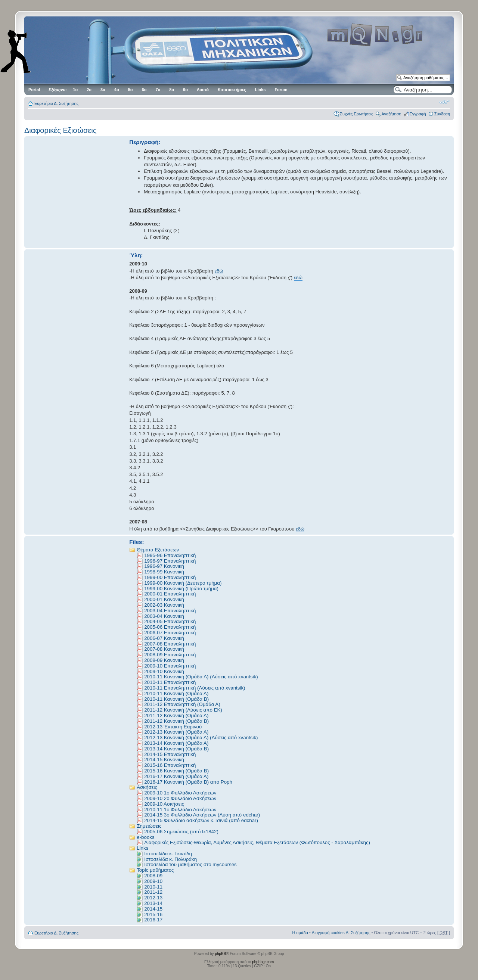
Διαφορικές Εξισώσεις (60, 130)
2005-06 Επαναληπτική (170, 627)
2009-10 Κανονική (164, 671)
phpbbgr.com (263, 962)
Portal (34, 90)
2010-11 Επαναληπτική (170, 682)
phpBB (220, 954)
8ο (172, 90)
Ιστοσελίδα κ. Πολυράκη (170, 859)
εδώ (219, 271)
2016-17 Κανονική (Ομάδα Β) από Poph (188, 782)
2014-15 (153, 909)
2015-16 (153, 914)
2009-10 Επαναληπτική (170, 666)
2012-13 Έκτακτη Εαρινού (173, 727)
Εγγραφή (418, 114)
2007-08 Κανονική (164, 649)
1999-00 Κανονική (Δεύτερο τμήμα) (183, 583)
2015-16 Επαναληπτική (170, 765)
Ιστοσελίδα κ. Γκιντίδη (168, 854)
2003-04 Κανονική (164, 616)
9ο (185, 90)
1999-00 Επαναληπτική (170, 577)
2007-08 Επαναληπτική (170, 644)
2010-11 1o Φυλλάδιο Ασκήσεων (180, 810)
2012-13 (153, 898)
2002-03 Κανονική (164, 605)
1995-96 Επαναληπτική (170, 555)
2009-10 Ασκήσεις (164, 804)
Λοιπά (203, 90)
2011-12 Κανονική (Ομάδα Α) (176, 715)
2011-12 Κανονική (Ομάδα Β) (176, 721)
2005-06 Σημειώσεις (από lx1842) (181, 832)
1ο (75, 90)
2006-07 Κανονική (164, 638)
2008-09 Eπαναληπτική (170, 655)
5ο (131, 90)
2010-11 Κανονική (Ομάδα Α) (176, 693)
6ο (144, 90)
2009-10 (153, 881)
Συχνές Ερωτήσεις (356, 114)
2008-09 (153, 876)
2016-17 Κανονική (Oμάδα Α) (176, 776)
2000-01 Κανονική (164, 599)
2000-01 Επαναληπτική (170, 594)
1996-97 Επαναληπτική (170, 561)
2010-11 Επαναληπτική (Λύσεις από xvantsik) (195, 688)
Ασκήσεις (147, 787)
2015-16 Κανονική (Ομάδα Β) (176, 771)
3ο (103, 90)
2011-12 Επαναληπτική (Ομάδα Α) (182, 704)
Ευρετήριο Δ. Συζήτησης (56, 103)
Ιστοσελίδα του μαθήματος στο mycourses (190, 864)
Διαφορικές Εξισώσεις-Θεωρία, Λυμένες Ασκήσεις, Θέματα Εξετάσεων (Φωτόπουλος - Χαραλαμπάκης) (257, 842)
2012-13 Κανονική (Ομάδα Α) (176, 732)
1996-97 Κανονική (164, 566)
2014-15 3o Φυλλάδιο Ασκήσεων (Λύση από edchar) (202, 815)
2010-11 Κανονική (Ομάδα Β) (176, 699)
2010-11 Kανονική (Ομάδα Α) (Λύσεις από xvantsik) (201, 677)
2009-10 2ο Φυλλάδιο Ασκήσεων (180, 798)
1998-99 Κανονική (164, 572)
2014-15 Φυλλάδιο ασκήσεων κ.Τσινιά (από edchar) (201, 820)
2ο (89, 90)
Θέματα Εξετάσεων (158, 550)
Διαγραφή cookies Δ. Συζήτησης (341, 933)
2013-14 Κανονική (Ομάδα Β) (176, 749)
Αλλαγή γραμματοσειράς (445, 102)
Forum (281, 90)
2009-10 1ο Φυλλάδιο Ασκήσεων (180, 793)
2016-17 (153, 920)
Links (260, 90)
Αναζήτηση (391, 114)
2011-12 (153, 892)
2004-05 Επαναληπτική (170, 621)
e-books (145, 837)
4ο (117, 90)
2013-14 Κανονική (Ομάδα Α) (176, 743)
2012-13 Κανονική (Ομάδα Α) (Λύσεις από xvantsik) (201, 738)
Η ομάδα (300, 933)
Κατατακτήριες (232, 90)
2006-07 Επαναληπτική (170, 633)
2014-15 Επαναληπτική (170, 754)
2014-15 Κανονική (164, 760)
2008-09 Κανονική (164, 660)
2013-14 (153, 903)
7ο (158, 90)
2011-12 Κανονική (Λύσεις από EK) (183, 710)
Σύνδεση (442, 114)
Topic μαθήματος (155, 870)
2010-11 (153, 887)
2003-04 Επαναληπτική (170, 611)
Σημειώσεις (149, 826)
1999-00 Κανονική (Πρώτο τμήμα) (181, 589)
